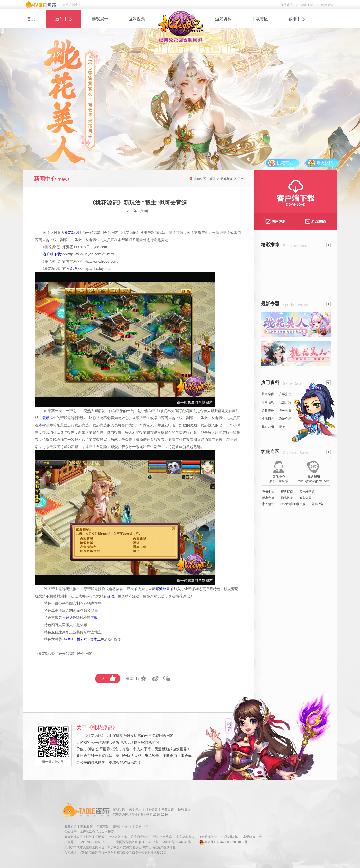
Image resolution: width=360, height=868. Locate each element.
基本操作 (268, 394)
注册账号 (287, 5)
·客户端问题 (307, 492)
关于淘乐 (135, 809)
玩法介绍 (285, 402)
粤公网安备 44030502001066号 (223, 842)
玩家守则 (103, 827)
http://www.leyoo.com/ (101, 261)
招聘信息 (184, 809)
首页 (31, 19)
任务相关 (285, 410)
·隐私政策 (317, 504)
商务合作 (168, 809)
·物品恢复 (286, 498)
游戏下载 (307, 5)
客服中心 (296, 19)
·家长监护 (268, 504)
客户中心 (142, 827)
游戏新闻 (227, 179)
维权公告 (151, 809)
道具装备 (268, 410)
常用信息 (268, 402)
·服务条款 (305, 498)
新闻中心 (64, 19)
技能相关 (268, 419)
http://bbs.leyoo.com (99, 269)
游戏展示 (100, 19)
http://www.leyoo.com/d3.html (91, 254)
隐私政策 (87, 827)
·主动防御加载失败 (292, 504)
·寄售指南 (286, 492)
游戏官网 (119, 809)
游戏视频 (137, 19)
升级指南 (285, 394)
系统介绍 (285, 419)
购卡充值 (327, 5)
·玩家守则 (268, 498)
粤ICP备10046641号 (177, 842)
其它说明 (268, 427)
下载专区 (260, 19)
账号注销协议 (122, 827)
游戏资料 (223, 19)
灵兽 (282, 427)
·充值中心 (268, 492)
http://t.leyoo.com (93, 247)
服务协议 (70, 827)
